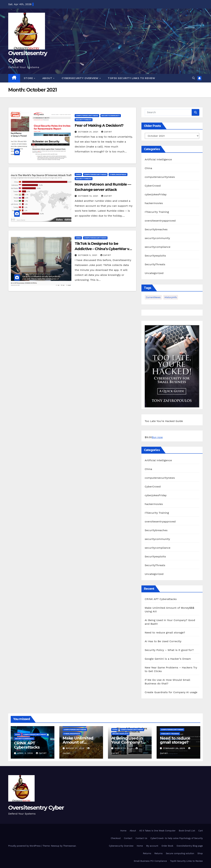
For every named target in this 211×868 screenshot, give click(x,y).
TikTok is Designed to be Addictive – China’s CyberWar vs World (103, 249)
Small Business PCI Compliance (150, 861)
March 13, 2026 (124, 748)
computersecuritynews (87, 116)
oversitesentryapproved (160, 221)
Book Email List (187, 831)
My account (152, 846)
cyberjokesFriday (118, 174)
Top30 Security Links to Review (131, 78)
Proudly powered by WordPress (25, 846)
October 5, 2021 (88, 255)
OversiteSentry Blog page (190, 846)
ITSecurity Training (157, 212)
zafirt (107, 132)
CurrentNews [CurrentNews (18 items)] (153, 297)
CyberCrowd (153, 186)
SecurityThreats (83, 120)
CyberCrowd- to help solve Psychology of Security (177, 838)
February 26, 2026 (175, 748)
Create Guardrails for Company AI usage (171, 692)
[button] (194, 78)
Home (123, 831)
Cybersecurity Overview (80, 78)
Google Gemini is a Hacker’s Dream (168, 659)
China (78, 174)
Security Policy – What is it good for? (169, 650)
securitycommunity (111, 116)
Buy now (157, 437)
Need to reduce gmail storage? (165, 633)
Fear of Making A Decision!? (99, 125)
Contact (128, 838)
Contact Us (141, 838)
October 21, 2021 (88, 132)
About (48, 78)
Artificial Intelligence (158, 159)
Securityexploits (155, 256)
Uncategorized (154, 273)
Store (29, 78)
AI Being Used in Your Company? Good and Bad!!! (127, 742)
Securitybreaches (156, 229)
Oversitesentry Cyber (36, 808)
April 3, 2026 (25, 753)
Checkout (116, 838)
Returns (147, 853)
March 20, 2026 (76, 748)
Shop (200, 853)
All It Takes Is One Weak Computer (157, 831)
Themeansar (69, 846)
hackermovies (154, 203)
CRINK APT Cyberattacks (161, 599)
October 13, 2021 (88, 196)
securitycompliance (158, 247)
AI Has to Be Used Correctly (163, 641)
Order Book (167, 846)
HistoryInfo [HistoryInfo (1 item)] (171, 297)
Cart (201, 831)
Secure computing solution (180, 853)
